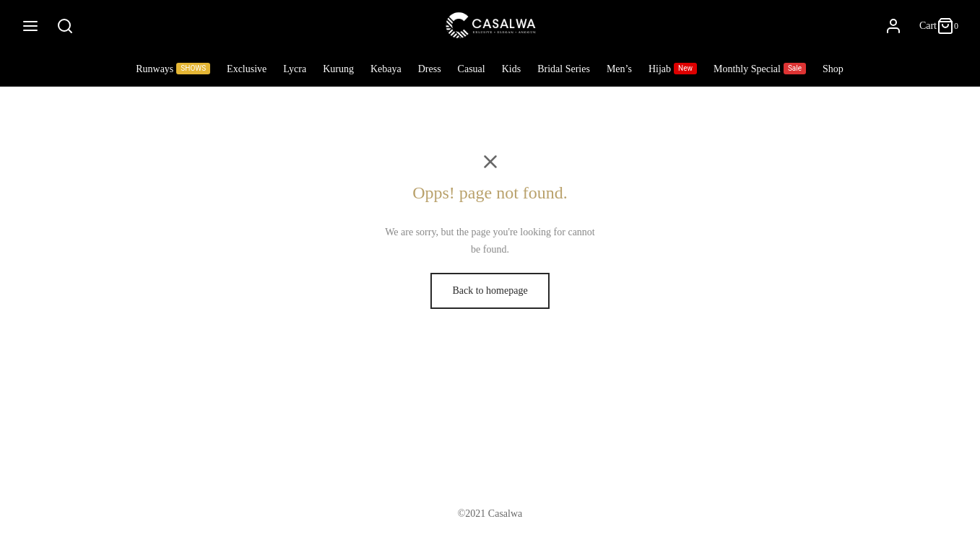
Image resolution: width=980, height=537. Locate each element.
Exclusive (247, 69)
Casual (472, 69)
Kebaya (386, 69)
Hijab (673, 69)
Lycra (295, 69)
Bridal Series (564, 69)
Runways (173, 69)
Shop (833, 69)
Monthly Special (760, 69)
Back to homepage (490, 291)
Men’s (619, 69)
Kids (511, 69)
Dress (430, 69)
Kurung (338, 69)
